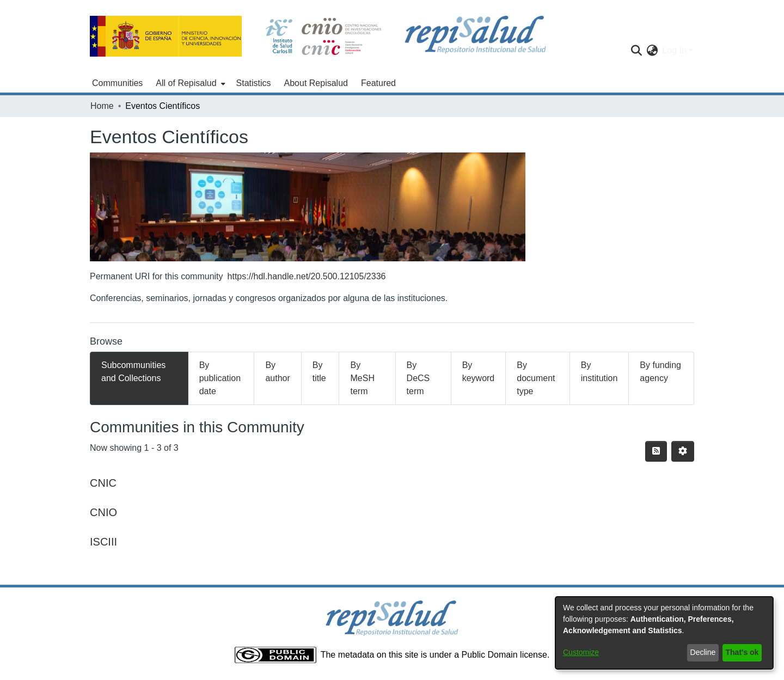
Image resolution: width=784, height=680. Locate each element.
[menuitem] (189, 83)
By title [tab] (319, 372)
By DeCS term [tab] (418, 378)
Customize (581, 652)
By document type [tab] (536, 378)
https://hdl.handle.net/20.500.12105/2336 (307, 276)
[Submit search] (636, 51)
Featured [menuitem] (378, 83)
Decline (703, 652)
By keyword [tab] (479, 372)
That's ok (742, 652)
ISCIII (103, 542)
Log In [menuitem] (674, 50)
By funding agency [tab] (660, 372)
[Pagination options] (683, 451)
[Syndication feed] (656, 451)
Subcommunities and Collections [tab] (133, 372)
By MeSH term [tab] (362, 378)
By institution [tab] (599, 372)
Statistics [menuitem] (254, 83)
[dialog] (664, 633)
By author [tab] (277, 372)
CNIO (103, 512)
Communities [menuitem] (117, 83)
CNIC (103, 483)
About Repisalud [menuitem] (316, 83)
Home (102, 106)
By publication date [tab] (220, 378)
